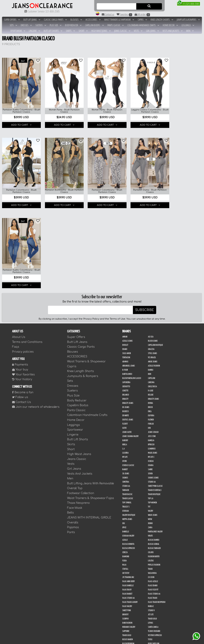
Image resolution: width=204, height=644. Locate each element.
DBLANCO (126, 309)
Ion (149, 343)
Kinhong (151, 608)
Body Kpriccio (128, 562)
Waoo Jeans (153, 430)
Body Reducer (73, 25)
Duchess (126, 326)
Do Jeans (126, 322)
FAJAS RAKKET (127, 508)
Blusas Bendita (128, 459)
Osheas (151, 376)
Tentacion (126, 272)
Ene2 (150, 326)
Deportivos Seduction (157, 591)
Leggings (188, 25)
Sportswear (18, 31)
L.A (123, 363)
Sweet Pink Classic (155, 401)
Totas (150, 554)
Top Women (152, 417)
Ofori (124, 376)
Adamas (125, 276)
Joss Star (152, 351)
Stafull (125, 484)
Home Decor (170, 25)
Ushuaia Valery (128, 450)
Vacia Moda (152, 488)
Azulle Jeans (127, 255)
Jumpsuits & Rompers (188, 20)
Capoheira (126, 297)
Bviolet (125, 260)
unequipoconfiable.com (134, 641)
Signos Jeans (153, 392)
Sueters (41, 25)
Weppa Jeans (127, 434)
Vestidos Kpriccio (155, 550)
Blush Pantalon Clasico (132, 293)
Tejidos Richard (154, 546)
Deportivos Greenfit (156, 587)
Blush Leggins (154, 562)
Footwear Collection (81, 408)
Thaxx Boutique (154, 409)
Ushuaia (126, 426)
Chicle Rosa (152, 301)
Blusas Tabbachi (154, 463)
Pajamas (73, 442)
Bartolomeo (127, 289)
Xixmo (150, 438)
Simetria (126, 396)
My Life (125, 372)
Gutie (124, 343)
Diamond (126, 471)
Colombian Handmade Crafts (143, 25)
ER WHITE (126, 330)
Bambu (151, 285)
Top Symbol (127, 417)
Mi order (142, 14)
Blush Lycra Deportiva (131, 579)
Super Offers (12, 20)
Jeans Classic (122, 31)
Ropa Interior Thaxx (156, 600)
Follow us (20, 312)
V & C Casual (153, 616)
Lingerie (35, 31)
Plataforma (127, 629)
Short (83, 31)
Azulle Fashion (154, 280)
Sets (13, 25)
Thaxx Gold (152, 533)
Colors (151, 467)
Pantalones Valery (155, 446)
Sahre (150, 384)
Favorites (124, 14)
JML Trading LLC (154, 571)
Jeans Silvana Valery (130, 351)
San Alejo (126, 583)
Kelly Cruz (126, 566)
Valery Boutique (129, 430)
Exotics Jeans (128, 334)
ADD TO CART (20, 122)
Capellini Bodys (95, 25)
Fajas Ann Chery (128, 496)
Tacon (150, 629)
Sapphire (126, 546)
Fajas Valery (127, 521)
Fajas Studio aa (154, 508)
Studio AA (152, 396)
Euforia (151, 330)
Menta (150, 604)
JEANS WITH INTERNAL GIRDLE (89, 432)
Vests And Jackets (173, 31)
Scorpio (125, 533)
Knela (125, 359)
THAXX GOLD (127, 550)
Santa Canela (153, 542)
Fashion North (154, 471)
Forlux (151, 338)
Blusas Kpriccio (129, 463)
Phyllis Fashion (154, 479)
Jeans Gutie (127, 347)
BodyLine (151, 583)
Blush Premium (128, 558)
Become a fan (23, 307)
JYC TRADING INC (128, 492)
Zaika (150, 442)
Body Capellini (154, 558)
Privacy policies (23, 266)
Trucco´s (126, 421)
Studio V (151, 525)
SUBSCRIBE (145, 224)
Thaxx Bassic (127, 409)
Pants (71, 447)
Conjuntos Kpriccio (130, 587)
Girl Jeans (153, 31)
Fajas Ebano (153, 500)
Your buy (20, 284)
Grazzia (151, 264)
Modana (125, 616)
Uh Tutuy (126, 488)
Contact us (108, 14)
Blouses (76, 20)
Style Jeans (152, 268)
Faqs (16, 261)
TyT (149, 421)
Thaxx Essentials (155, 405)
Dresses (26, 25)
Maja (124, 479)
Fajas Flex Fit (153, 504)
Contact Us (22, 317)
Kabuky (125, 355)
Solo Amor (127, 268)
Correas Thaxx (154, 633)
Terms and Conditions (27, 256)
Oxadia (151, 380)
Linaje (125, 612)
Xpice (124, 442)
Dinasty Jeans (153, 314)
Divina (150, 318)
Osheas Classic (128, 380)
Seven (150, 388)
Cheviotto (126, 301)
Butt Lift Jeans (32, 20)
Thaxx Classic (128, 413)
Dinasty (125, 314)
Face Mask (75, 422)
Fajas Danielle (128, 500)
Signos (125, 392)
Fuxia (124, 475)
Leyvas (150, 537)
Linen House (153, 575)
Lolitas (151, 475)
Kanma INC (126, 575)
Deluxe (151, 309)
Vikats (150, 450)
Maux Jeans (153, 367)
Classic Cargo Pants (55, 20)
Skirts (70, 31)
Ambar (125, 251)
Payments (20, 279)
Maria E (151, 521)
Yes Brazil (152, 272)
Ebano (125, 264)
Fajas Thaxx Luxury (130, 517)
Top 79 (150, 413)
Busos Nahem (127, 554)
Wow (150, 434)
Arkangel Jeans (129, 280)
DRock (150, 322)
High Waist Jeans (101, 31)
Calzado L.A (127, 625)
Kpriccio (151, 359)
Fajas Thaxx (153, 513)
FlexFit (125, 338)
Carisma (151, 297)
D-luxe (151, 305)
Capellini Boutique (155, 260)
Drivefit (125, 529)
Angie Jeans (153, 276)
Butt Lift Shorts (53, 31)
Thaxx (150, 484)
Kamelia (151, 355)
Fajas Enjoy (127, 504)
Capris (142, 20)
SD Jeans (126, 388)
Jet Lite (151, 529)
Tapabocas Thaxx (129, 633)
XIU (124, 438)
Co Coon (151, 492)
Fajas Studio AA (128, 513)
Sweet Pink (127, 525)
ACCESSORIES (93, 20)
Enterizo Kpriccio (129, 596)
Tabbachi (126, 405)
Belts (70, 427)
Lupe (150, 612)
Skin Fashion (153, 596)
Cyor (124, 608)
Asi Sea (151, 251)
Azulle (125, 455)
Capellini (151, 293)
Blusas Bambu (154, 455)
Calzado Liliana (154, 625)
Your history (22, 294)
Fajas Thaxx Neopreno (157, 517)
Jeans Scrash (153, 347)
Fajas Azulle (153, 496)
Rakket (125, 384)
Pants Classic (116, 25)
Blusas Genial (154, 459)
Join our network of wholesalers (36, 321)
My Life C (151, 372)
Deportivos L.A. (128, 591)
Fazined (151, 334)
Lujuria (125, 367)
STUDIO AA (126, 401)
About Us (19, 252)
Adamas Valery (128, 604)
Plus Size (56, 25)
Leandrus (152, 363)
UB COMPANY (127, 620)
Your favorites (23, 289)
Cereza (125, 467)
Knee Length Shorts (162, 20)
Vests (138, 31)
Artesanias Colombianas (158, 566)
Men (190, 31)
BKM (149, 289)
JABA (124, 571)
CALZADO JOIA (153, 620)
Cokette (125, 305)
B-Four (125, 285)
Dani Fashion (127, 537)
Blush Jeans (153, 255)
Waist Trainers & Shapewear (119, 20)
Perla (150, 579)
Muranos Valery (129, 542)
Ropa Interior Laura (130, 600)
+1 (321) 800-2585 (188, 4)
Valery (150, 426)
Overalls (73, 437)
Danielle (126, 446)
